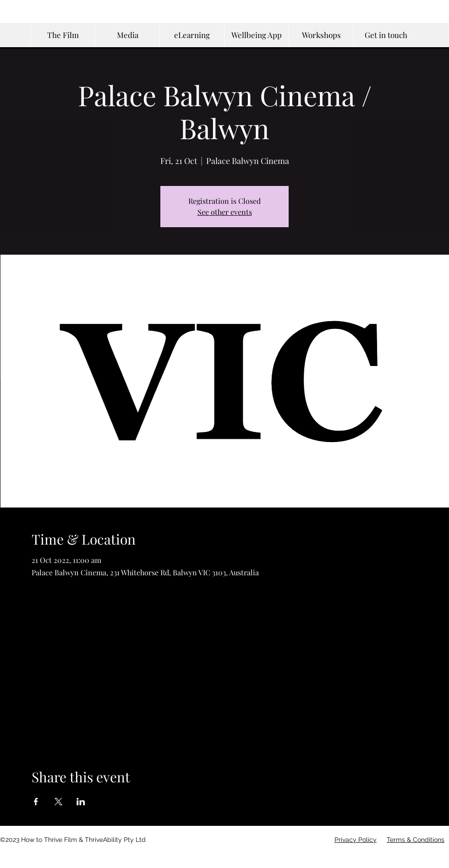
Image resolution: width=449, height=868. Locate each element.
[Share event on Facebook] (36, 802)
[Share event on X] (58, 802)
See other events (225, 212)
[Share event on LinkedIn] (81, 802)
